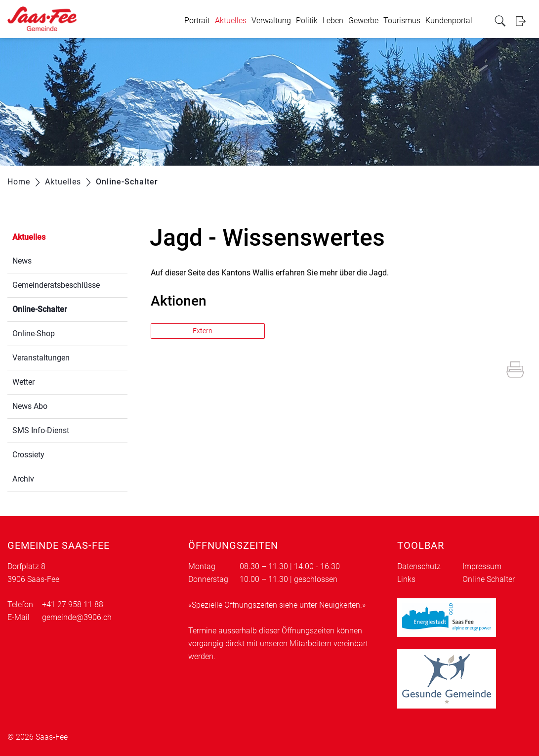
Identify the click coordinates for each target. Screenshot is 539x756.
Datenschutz (419, 566)
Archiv (23, 479)
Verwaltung (271, 21)
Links (406, 579)
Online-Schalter (63, 308)
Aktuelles (231, 21)
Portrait (197, 21)
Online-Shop (34, 334)
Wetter (23, 382)
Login (524, 21)
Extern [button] (203, 331)
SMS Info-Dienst (41, 430)
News (22, 261)
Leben (333, 21)
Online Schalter (489, 579)
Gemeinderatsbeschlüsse (56, 285)
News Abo (30, 406)
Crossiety (28, 455)
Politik (307, 21)
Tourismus (402, 21)
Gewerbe (363, 21)
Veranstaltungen (41, 358)
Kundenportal (449, 21)
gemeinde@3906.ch (77, 617)
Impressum (482, 566)
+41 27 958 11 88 (73, 604)
